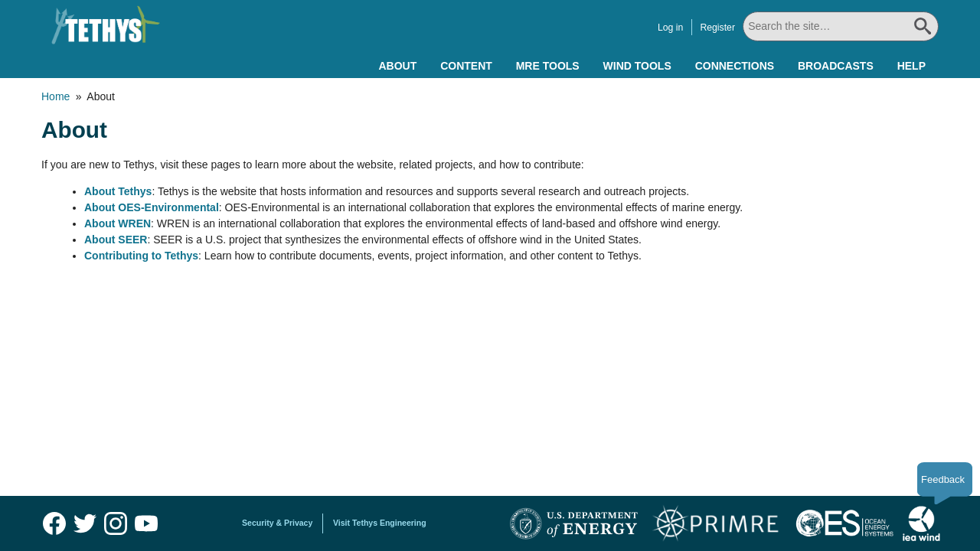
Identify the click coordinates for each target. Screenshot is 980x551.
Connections (735, 66)
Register (717, 28)
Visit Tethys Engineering (380, 523)
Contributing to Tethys (141, 256)
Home (56, 96)
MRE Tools (548, 66)
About (397, 66)
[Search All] (841, 26)
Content (466, 66)
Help (911, 66)
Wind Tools (637, 66)
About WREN (118, 223)
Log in (670, 28)
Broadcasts (836, 66)
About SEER (116, 240)
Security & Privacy (277, 523)
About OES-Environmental (152, 207)
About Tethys (118, 191)
